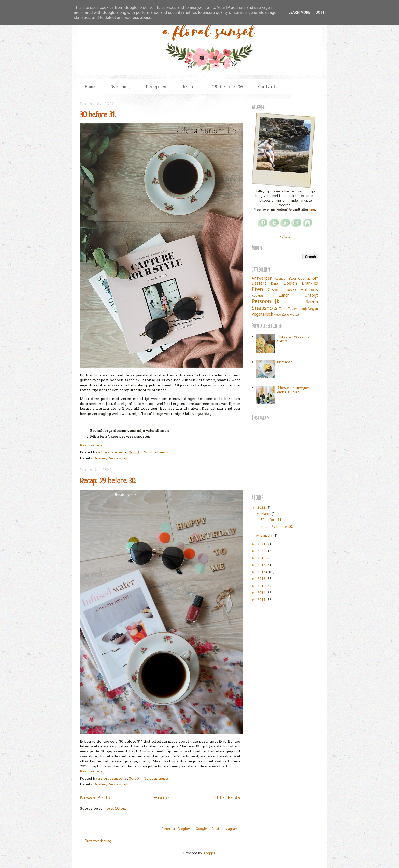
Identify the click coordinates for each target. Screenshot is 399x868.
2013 (262, 600)
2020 (262, 551)
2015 (262, 586)
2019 (262, 558)
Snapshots (265, 308)
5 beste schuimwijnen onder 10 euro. (293, 390)
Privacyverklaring (98, 841)
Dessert (259, 283)
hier (312, 209)
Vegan (313, 309)
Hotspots (309, 290)
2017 (262, 572)
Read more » (91, 445)
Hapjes (291, 290)
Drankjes (310, 283)
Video (277, 315)
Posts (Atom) (116, 808)
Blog (292, 278)
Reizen (189, 86)
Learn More (299, 12)
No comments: (156, 452)
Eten (257, 289)
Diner (275, 283)
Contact (267, 86)
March (266, 514)
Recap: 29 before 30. (108, 482)
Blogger (209, 853)
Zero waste (290, 314)
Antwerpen (262, 278)
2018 (262, 565)
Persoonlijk (118, 458)
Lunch (284, 295)
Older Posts (226, 798)
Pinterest (168, 829)
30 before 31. (98, 116)
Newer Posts (95, 798)
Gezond (275, 290)
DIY (315, 278)
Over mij (121, 86)
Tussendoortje (298, 309)
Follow (285, 236)
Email (216, 829)
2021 (262, 544)
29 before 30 (227, 86)
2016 (262, 579)
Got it (321, 12)
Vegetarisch (262, 314)
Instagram (230, 829)
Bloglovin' (185, 829)
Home (90, 86)
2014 (262, 593)
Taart (283, 309)
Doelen (100, 458)
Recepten (156, 86)
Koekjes (258, 295)
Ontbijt (311, 295)
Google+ (202, 829)
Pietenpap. (285, 362)
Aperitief (281, 278)
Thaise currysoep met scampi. (294, 339)
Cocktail (304, 278)
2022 (262, 507)
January (267, 535)
